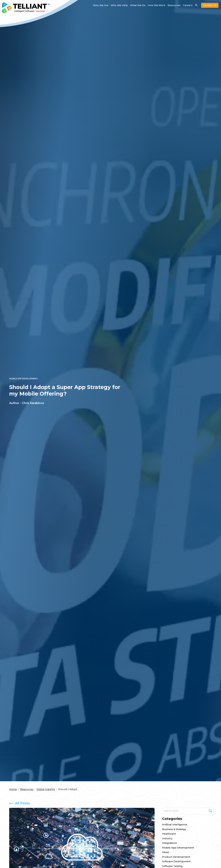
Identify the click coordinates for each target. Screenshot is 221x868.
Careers (188, 5)
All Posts (20, 803)
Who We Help (119, 5)
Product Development (176, 857)
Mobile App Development (24, 379)
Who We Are (101, 5)
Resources (174, 5)
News (166, 852)
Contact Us (210, 5)
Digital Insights (46, 789)
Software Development (176, 861)
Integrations (169, 843)
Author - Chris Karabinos (27, 403)
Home (13, 789)
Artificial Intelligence (175, 824)
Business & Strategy (174, 829)
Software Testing (172, 866)
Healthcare (169, 834)
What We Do (138, 5)
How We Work (157, 5)
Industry (167, 838)
